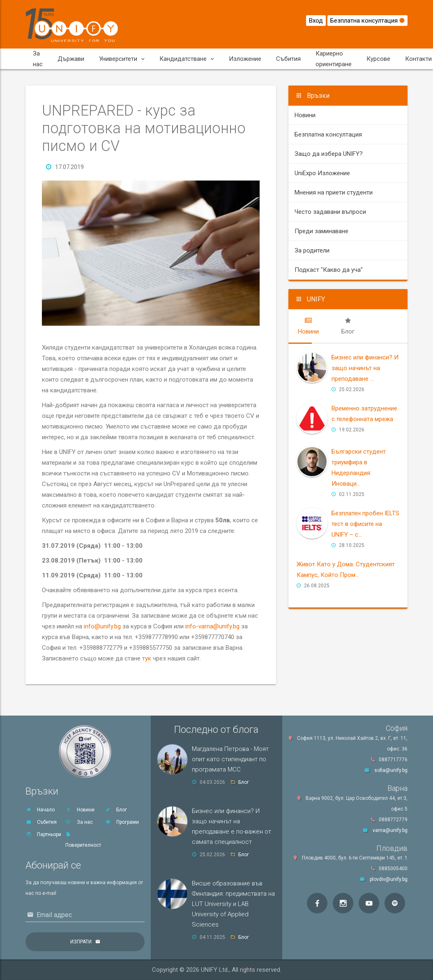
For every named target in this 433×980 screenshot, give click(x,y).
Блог (116, 810)
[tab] (308, 326)
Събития (288, 59)
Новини (305, 115)
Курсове (378, 59)
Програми (122, 822)
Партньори (43, 834)
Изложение (245, 59)
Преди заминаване (321, 231)
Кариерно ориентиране (334, 59)
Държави (71, 59)
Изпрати (81, 942)
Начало (40, 810)
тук (147, 658)
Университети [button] (122, 59)
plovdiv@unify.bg (389, 879)
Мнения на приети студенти (334, 192)
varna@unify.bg (390, 830)
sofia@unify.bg (391, 770)
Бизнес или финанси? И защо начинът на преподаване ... (365, 368)
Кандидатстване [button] (187, 59)
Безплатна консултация (367, 21)
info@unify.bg (102, 626)
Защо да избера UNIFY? (329, 154)
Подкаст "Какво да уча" (329, 270)
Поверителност (83, 840)
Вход (316, 21)
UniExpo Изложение (322, 173)
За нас (38, 59)
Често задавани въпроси (330, 212)
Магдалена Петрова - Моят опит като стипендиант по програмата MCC (230, 759)
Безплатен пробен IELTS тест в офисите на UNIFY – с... (365, 524)
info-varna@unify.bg (212, 626)
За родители (312, 250)
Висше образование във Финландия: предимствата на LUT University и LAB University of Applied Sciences (233, 904)
